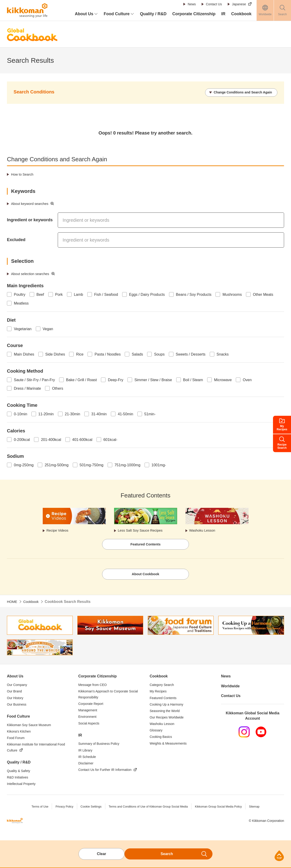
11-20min (46, 413)
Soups (159, 354)
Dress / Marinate (27, 388)
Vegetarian (23, 328)
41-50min (126, 413)
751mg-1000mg (127, 465)
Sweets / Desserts (191, 354)
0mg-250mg (24, 465)
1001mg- (159, 465)
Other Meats (263, 294)
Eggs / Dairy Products (147, 294)
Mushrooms (232, 294)
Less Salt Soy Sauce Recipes (142, 530)
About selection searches (32, 273)
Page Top (279, 856)
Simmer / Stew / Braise (153, 379)
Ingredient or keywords (30, 219)
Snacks (223, 354)
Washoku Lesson (204, 530)
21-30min (73, 413)
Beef (40, 294)
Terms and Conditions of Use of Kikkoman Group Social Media (148, 808)
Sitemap (258, 808)
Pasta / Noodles (108, 354)
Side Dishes (55, 354)
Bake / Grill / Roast (81, 379)
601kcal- (110, 439)
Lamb (79, 294)
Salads (137, 354)
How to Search (23, 174)
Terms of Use (36, 808)
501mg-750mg (92, 465)
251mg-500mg (56, 465)
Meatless (21, 303)
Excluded (16, 239)
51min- (150, 413)
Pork (59, 294)
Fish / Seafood (106, 294)
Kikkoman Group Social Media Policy (221, 808)
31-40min (99, 413)
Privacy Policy (61, 808)
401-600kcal (82, 439)
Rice (80, 354)
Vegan (48, 328)
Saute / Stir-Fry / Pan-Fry (34, 379)
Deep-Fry (116, 379)
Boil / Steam (193, 379)
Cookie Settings (88, 808)
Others (58, 388)
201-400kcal (51, 439)
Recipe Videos (59, 530)
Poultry (20, 294)
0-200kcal (22, 439)
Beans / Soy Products (194, 294)
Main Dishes (24, 354)
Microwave (223, 379)
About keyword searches (32, 203)
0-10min (21, 413)
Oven (247, 379)
